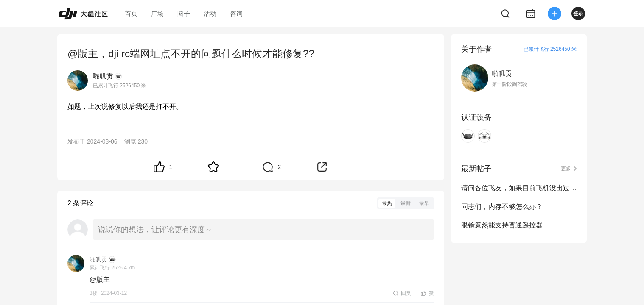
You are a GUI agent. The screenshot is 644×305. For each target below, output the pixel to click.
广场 (157, 13)
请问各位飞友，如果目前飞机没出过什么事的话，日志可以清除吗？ (519, 188)
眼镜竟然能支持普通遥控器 (502, 225)
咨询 (236, 13)
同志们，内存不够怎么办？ (502, 207)
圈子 (184, 13)
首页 (131, 13)
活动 (210, 13)
